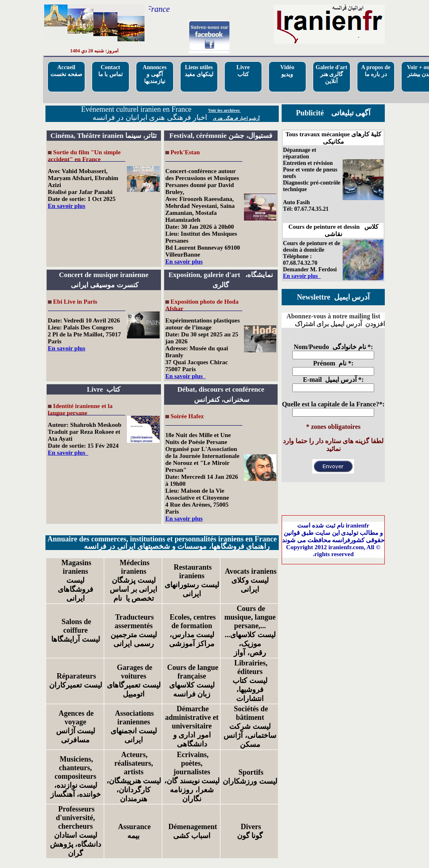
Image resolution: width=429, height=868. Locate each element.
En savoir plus (67, 206)
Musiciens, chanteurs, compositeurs (75, 768)
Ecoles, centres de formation (192, 621)
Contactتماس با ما (111, 71)
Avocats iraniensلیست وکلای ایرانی (250, 580)
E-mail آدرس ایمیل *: (333, 380)
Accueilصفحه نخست (67, 71)
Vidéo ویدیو (287, 71)
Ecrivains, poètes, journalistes (192, 763)
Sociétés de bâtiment (250, 713)
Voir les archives (224, 110)
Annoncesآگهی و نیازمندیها (155, 74)
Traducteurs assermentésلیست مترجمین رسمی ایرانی (134, 630)
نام (119, 598)
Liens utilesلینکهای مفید (199, 71)
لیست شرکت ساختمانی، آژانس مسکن (250, 735)
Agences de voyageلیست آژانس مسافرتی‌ (76, 727)
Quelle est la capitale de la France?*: (333, 404)
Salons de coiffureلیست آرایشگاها (76, 630)
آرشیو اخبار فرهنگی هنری (236, 118)
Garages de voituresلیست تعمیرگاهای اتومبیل (134, 681)
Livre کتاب (243, 71)
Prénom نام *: (333, 363)
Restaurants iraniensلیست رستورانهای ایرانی (192, 581)
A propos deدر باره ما (376, 71)
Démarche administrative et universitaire (192, 717)
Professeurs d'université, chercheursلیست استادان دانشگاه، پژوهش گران (76, 831)
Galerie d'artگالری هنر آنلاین (331, 74)
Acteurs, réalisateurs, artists (133, 763)
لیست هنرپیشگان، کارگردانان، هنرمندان (134, 790)
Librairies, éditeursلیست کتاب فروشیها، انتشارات (250, 681)
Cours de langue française (192, 672)
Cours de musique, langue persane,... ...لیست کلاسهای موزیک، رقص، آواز (250, 631)
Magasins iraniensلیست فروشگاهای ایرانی (76, 581)
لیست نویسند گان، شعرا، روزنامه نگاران (192, 790)
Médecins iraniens (134, 567)
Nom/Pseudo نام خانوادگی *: (333, 347)
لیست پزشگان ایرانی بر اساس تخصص (133, 589)
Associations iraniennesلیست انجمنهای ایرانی (134, 727)
